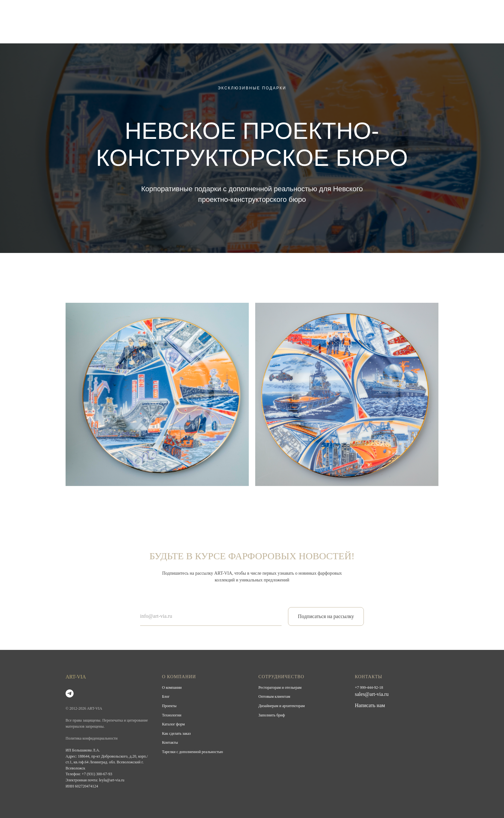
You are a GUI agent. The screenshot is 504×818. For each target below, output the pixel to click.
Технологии (172, 715)
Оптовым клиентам (274, 697)
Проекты (169, 706)
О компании (172, 688)
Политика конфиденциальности (92, 738)
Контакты (170, 742)
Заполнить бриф (272, 715)
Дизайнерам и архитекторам (282, 706)
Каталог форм (173, 724)
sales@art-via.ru (372, 694)
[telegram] (70, 693)
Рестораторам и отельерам (280, 688)
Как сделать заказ (176, 733)
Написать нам (370, 705)
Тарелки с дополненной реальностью (193, 752)
